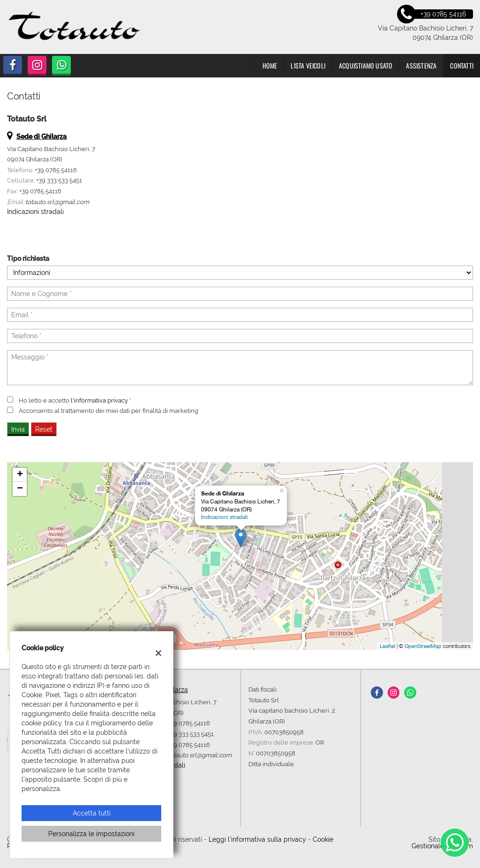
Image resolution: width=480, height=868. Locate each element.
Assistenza (421, 65)
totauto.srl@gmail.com (57, 202)
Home (270, 65)
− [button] (20, 489)
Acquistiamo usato (366, 65)
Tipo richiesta (28, 259)
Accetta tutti (92, 813)
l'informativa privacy (99, 400)
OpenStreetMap (423, 646)
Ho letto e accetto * (75, 400)
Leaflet (387, 646)
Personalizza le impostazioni (91, 834)
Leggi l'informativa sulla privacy (257, 839)
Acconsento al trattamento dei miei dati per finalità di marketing (109, 411)
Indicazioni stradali (35, 212)
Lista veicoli (308, 65)
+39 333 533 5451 (59, 180)
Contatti (462, 65)
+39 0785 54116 (56, 170)
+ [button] (20, 475)
